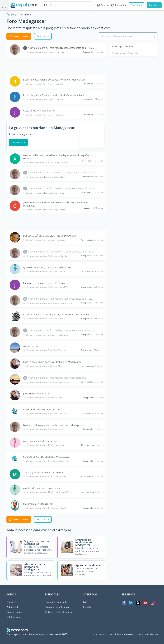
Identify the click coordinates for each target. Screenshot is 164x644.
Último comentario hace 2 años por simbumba (45, 257)
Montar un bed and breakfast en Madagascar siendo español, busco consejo (60, 157)
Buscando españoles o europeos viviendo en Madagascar (54, 80)
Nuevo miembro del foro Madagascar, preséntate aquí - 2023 (61, 252)
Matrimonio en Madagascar (38, 504)
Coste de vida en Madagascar (39, 111)
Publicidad (12, 607)
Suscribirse (43, 36)
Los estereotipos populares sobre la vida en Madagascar (54, 425)
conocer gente (31, 346)
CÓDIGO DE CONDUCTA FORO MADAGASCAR (47, 457)
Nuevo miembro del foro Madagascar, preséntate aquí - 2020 (61, 331)
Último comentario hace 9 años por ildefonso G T (47, 414)
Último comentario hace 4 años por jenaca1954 (46, 287)
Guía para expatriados (57, 607)
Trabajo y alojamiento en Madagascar (44, 473)
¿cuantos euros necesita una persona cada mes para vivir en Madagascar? (56, 204)
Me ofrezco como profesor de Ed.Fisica (44, 283)
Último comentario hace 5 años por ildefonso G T (47, 335)
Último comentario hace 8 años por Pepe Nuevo (46, 383)
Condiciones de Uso (147, 635)
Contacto (11, 602)
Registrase (154, 5)
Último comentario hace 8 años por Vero (43, 398)
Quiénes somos (15, 612)
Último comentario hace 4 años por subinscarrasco (48, 304)
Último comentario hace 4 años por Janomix (44, 272)
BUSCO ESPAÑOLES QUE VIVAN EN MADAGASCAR (50, 236)
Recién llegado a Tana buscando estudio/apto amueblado (54, 95)
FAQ (85, 602)
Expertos (88, 607)
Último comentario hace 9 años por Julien (43, 430)
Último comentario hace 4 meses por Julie (43, 84)
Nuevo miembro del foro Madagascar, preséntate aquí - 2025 (61, 173)
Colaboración (14, 617)
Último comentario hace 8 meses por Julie (43, 99)
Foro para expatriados (57, 602)
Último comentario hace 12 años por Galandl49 (46, 493)
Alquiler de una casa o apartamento (43, 488)
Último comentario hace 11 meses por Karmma (46, 163)
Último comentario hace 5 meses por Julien (44, 52)
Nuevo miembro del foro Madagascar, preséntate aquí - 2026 (61, 48)
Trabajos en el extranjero (58, 612)
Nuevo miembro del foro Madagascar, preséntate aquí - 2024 (61, 189)
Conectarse (137, 5)
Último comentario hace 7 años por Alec (43, 366)
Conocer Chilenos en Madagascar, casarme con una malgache (57, 315)
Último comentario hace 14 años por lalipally (45, 508)
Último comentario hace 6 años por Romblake (45, 351)
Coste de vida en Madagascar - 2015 (43, 410)
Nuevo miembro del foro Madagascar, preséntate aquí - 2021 (61, 299)
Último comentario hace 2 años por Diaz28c (44, 240)
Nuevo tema (19, 36)
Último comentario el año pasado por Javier (44, 193)
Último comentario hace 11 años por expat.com (46, 461)
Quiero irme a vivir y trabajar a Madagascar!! (47, 268)
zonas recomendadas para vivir (40, 441)
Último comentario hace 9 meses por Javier (44, 115)
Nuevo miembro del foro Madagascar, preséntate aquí (57, 378)
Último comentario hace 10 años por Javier (44, 445)
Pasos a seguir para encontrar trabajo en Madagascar (52, 362)
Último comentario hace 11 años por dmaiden (45, 477)
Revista (103, 5)
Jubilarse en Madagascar (37, 394)
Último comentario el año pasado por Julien (44, 177)
